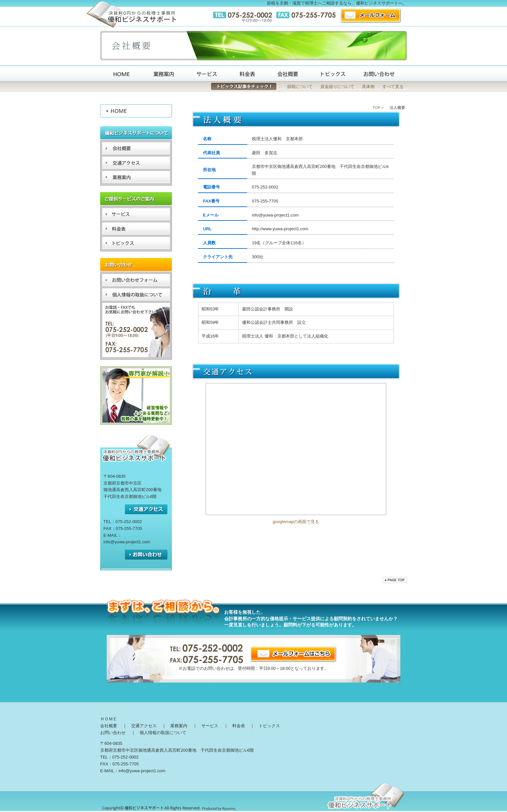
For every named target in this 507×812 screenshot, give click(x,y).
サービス (210, 726)
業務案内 (179, 726)
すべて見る (393, 87)
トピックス (269, 726)
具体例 (368, 87)
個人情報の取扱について (163, 733)
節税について (300, 87)
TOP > (378, 107)
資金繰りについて (337, 87)
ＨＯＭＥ (109, 719)
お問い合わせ (113, 733)
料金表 (239, 726)
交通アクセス (296, 449)
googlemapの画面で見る (296, 522)
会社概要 (109, 726)
